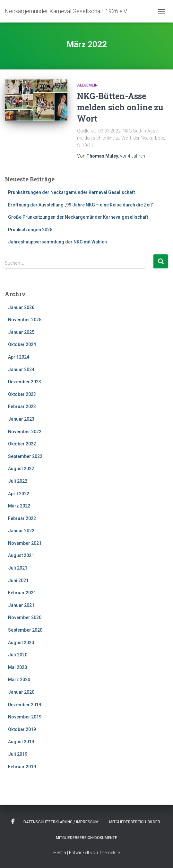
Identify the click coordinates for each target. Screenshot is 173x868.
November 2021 (25, 543)
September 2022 (25, 456)
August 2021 (21, 555)
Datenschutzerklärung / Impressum (61, 822)
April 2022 (19, 494)
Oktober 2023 (22, 394)
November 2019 (25, 717)
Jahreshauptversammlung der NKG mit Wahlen (57, 242)
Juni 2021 (18, 580)
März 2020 (19, 680)
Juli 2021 (18, 568)
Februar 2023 (22, 407)
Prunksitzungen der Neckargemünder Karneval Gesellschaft (71, 192)
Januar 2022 (21, 531)
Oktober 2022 (22, 444)
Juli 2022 (18, 481)
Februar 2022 (22, 518)
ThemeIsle (109, 853)
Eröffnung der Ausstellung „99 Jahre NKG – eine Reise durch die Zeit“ (81, 205)
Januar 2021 (21, 605)
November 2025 (25, 320)
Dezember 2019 (25, 705)
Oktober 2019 (22, 729)
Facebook (13, 822)
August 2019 (21, 742)
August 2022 (21, 469)
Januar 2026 (21, 307)
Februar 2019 (22, 767)
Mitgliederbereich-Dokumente (86, 838)
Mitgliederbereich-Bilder (135, 822)
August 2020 (21, 643)
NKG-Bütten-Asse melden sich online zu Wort (120, 107)
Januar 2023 (21, 419)
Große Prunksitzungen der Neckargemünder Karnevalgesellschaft (78, 217)
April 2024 (19, 357)
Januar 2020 (21, 692)
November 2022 (25, 432)
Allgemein (87, 85)
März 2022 (19, 506)
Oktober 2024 (22, 344)
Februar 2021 (22, 593)
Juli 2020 (18, 655)
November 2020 (25, 617)
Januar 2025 (21, 332)
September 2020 (25, 630)
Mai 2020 (17, 667)
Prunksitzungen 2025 (30, 230)
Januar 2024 (21, 370)
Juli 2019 (18, 754)
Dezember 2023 (25, 382)
